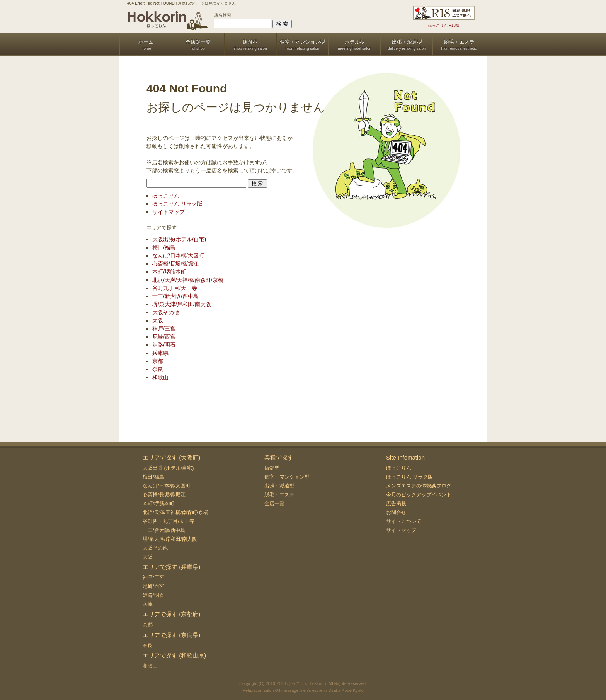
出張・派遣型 (279, 486)
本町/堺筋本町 (169, 272)
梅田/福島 (164, 247)
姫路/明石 (164, 345)
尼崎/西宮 (164, 337)
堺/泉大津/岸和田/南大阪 (182, 304)
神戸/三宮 (164, 329)
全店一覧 (274, 503)
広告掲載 (396, 503)
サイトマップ (169, 212)
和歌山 (160, 377)
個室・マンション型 (287, 477)
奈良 (158, 369)
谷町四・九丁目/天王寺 (169, 521)
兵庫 (148, 604)
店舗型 (272, 468)
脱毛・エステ (279, 495)
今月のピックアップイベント (419, 495)
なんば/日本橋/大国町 (178, 255)
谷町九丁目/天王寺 (175, 288)
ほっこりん (166, 196)
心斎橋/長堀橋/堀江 (175, 264)
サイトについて (404, 521)
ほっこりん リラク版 (177, 204)
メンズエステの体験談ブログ (419, 486)
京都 (158, 361)
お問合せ (396, 512)
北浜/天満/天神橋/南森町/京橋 (188, 280)
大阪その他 (166, 312)
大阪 (158, 320)
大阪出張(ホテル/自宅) (179, 239)
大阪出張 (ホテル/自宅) (168, 468)
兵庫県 (160, 353)
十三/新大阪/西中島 (175, 296)
